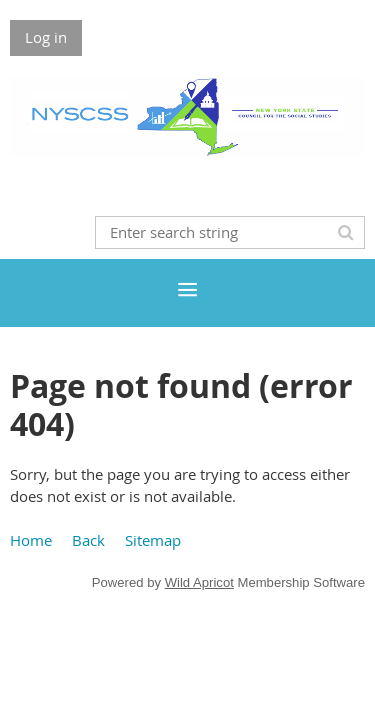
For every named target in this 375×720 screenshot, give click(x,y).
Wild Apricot (199, 582)
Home (31, 540)
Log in (46, 37)
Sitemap (153, 540)
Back (88, 540)
